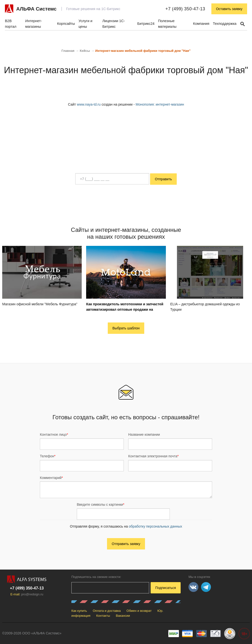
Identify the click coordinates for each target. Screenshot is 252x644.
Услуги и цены (85, 24)
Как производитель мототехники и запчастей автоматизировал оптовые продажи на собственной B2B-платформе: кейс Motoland (125, 309)
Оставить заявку (229, 9)
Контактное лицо (54, 434)
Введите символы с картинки (101, 504)
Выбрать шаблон (126, 328)
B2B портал (11, 24)
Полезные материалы (167, 24)
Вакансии (123, 616)
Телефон (48, 456)
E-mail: (27, 594)
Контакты (103, 616)
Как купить (79, 611)
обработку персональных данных (155, 526)
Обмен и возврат (139, 611)
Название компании (144, 434)
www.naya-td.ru (89, 104)
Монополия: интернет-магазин (160, 104)
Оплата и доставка (107, 611)
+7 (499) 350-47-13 (185, 9)
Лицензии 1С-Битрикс (114, 24)
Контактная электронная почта (153, 456)
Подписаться (166, 588)
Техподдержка (225, 24)
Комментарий (51, 478)
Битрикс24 (146, 24)
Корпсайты (66, 24)
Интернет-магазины (34, 24)
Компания (201, 24)
